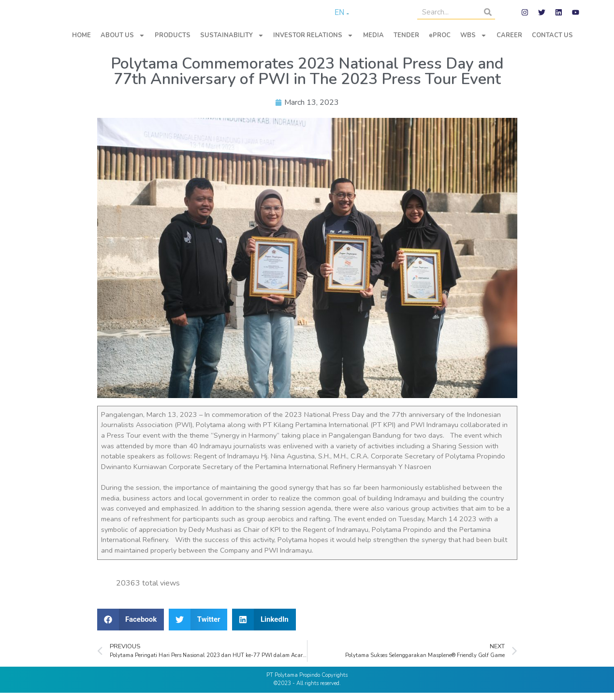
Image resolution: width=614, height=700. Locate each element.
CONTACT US (552, 43)
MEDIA (373, 43)
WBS (474, 43)
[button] (131, 627)
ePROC (440, 43)
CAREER (509, 43)
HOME (81, 43)
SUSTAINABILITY (232, 43)
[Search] (488, 16)
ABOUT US (123, 43)
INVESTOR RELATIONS (313, 43)
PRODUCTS (173, 43)
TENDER (406, 43)
